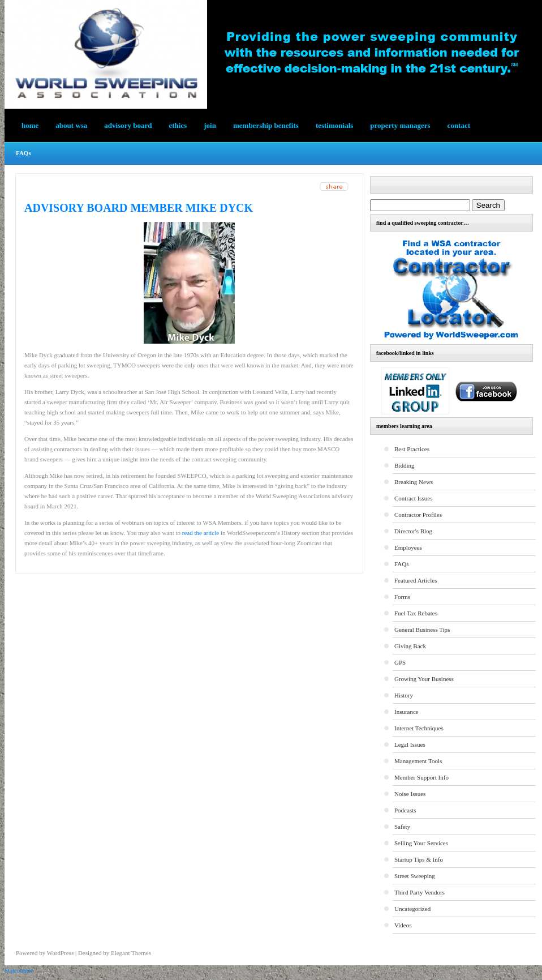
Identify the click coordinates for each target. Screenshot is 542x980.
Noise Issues (410, 794)
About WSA (71, 125)
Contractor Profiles (418, 515)
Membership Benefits (266, 125)
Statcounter (19, 970)
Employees (408, 547)
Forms (402, 597)
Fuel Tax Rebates (416, 613)
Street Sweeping (415, 876)
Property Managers (400, 125)
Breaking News (414, 482)
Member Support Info (421, 777)
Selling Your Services (421, 843)
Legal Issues (410, 744)
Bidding (404, 465)
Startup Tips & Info (419, 859)
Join (210, 125)
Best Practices (412, 449)
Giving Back (410, 646)
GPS (400, 662)
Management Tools (418, 761)
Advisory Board (128, 125)
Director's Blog (413, 531)
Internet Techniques (419, 728)
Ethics (178, 125)
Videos (403, 925)
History (404, 695)
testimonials (334, 125)
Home (30, 125)
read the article (201, 533)
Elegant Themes (131, 953)
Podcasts (405, 810)
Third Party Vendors (420, 892)
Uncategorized (412, 909)
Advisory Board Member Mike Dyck (139, 208)
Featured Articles (416, 580)
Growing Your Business (424, 679)
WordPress (60, 953)
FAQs (23, 153)
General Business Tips (422, 630)
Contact (459, 125)
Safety (402, 827)
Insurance (406, 712)
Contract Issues (414, 498)
